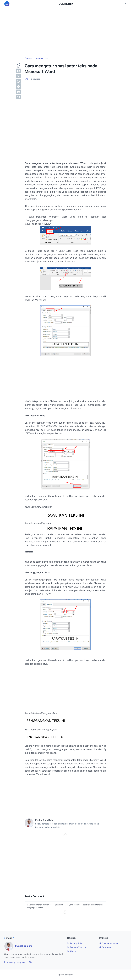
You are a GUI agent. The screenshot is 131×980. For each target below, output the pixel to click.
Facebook (105, 947)
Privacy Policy (75, 943)
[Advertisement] (65, 31)
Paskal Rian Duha (24, 946)
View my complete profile (18, 962)
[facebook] (18, 71)
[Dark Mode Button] (125, 4)
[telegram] (18, 87)
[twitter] (18, 76)
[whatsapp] (18, 81)
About (72, 951)
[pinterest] (18, 92)
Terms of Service (77, 947)
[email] (18, 97)
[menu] (7, 4)
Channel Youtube (108, 943)
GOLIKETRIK (66, 4)
